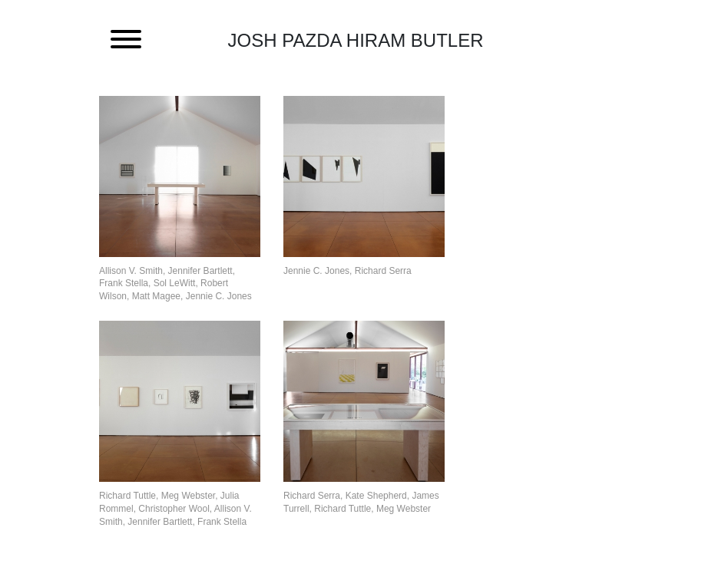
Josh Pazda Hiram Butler (356, 40)
